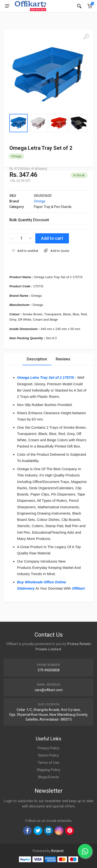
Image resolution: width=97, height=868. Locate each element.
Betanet (58, 851)
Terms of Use (48, 763)
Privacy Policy (48, 748)
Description (37, 359)
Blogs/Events (49, 777)
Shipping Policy (48, 770)
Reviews (63, 359)
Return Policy (48, 755)
